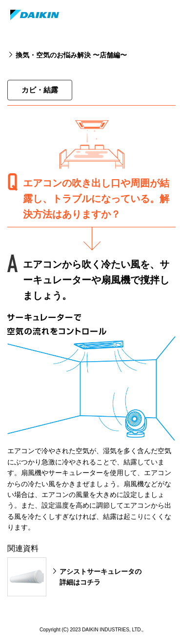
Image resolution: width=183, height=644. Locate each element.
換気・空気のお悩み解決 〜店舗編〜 (71, 55)
